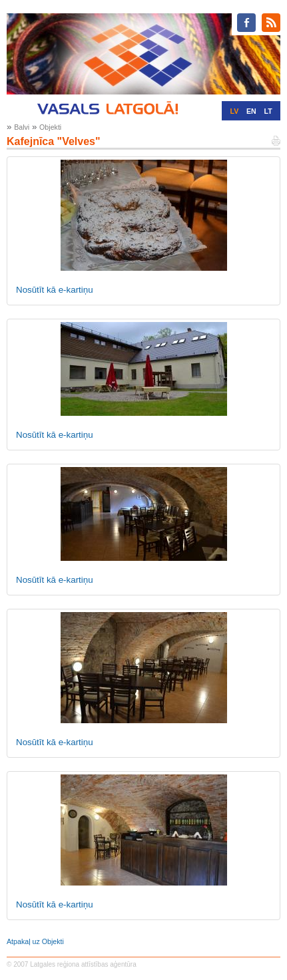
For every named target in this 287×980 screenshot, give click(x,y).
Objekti (50, 127)
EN (251, 111)
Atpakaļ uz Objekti (35, 941)
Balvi (22, 127)
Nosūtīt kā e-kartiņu (55, 290)
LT (268, 111)
